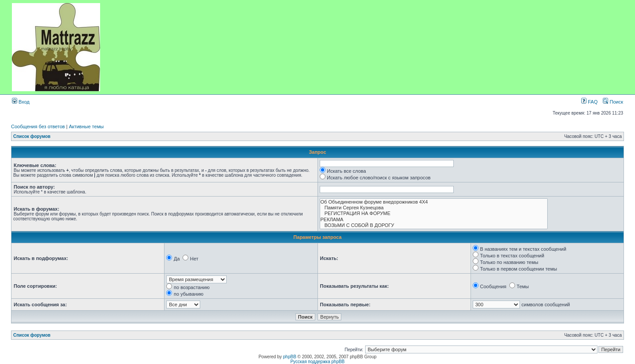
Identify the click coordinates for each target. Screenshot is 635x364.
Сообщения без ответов (38, 126)
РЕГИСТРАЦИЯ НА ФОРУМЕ (434, 214)
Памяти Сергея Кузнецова (434, 208)
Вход (21, 102)
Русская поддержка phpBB (317, 362)
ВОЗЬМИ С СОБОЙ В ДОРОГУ (434, 225)
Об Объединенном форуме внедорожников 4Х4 (434, 202)
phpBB (290, 357)
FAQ (589, 102)
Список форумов (32, 136)
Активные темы (86, 126)
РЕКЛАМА (434, 220)
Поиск (613, 102)
